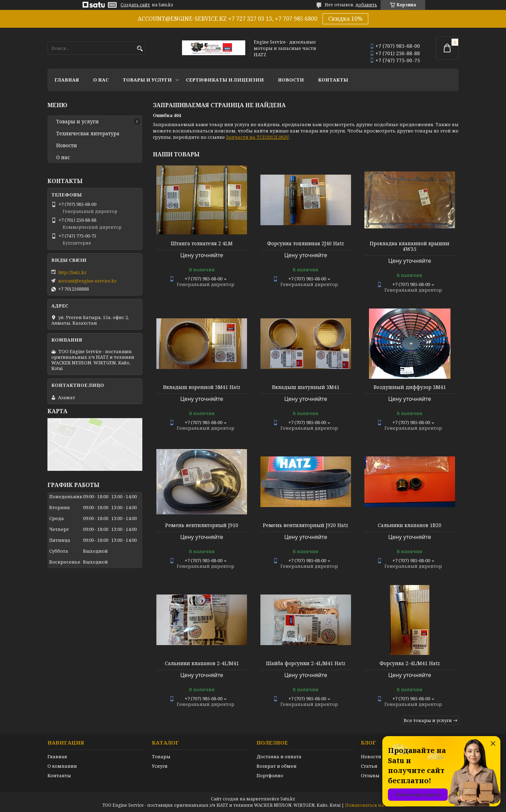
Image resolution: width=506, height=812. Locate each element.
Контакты (333, 80)
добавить (366, 5)
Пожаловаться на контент (375, 805)
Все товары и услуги (428, 720)
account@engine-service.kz (87, 281)
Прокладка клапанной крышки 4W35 (410, 246)
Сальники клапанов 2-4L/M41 (202, 663)
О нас (101, 80)
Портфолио (270, 775)
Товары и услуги (147, 80)
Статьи (369, 766)
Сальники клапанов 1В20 (410, 525)
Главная (67, 80)
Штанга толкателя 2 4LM (202, 243)
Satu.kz (288, 799)
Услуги (160, 766)
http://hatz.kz (72, 272)
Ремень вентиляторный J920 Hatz (306, 525)
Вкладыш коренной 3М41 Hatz (202, 387)
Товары (161, 756)
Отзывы (370, 775)
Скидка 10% (345, 19)
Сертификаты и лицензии (225, 80)
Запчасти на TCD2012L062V (257, 137)
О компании (62, 766)
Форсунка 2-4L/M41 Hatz (410, 663)
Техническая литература (88, 134)
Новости (291, 80)
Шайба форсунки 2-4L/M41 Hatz (306, 663)
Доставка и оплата (279, 756)
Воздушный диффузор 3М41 (410, 387)
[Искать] (140, 49)
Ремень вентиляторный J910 (202, 525)
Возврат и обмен (277, 766)
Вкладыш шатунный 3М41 (306, 387)
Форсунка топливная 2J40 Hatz (306, 243)
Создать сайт (135, 5)
